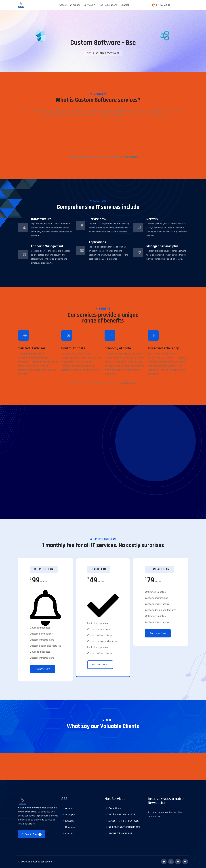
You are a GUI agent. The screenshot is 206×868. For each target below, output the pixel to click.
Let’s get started (129, 157)
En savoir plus (32, 834)
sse (89, 53)
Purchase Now (42, 669)
